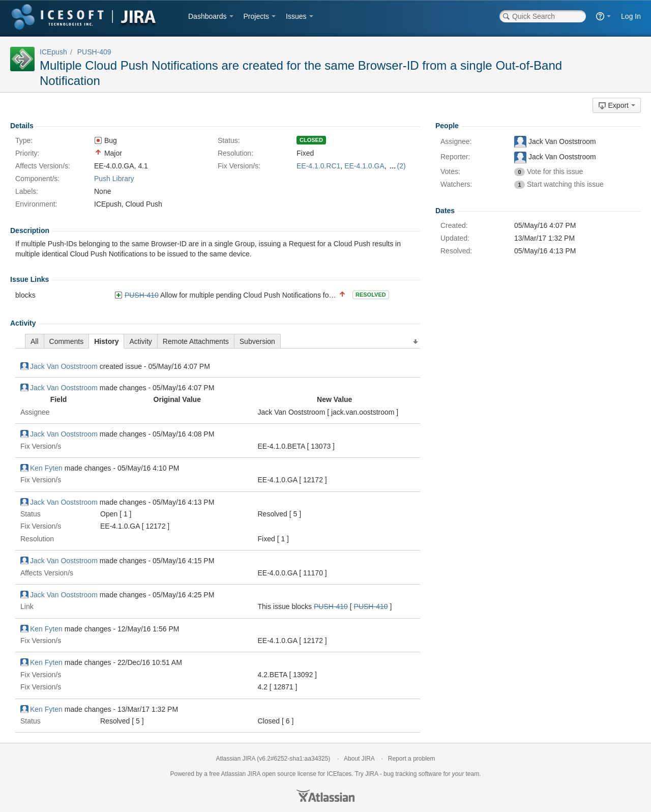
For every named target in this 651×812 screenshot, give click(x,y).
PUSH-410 (142, 295)
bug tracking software (412, 774)
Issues (296, 16)
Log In (631, 16)
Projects (257, 16)
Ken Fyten (41, 468)
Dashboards (208, 16)
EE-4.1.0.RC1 (318, 166)
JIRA (254, 774)
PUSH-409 (94, 52)
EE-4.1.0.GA (364, 166)
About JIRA (359, 759)
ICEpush (53, 52)
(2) (402, 166)
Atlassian (325, 796)
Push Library (114, 179)
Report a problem (412, 759)
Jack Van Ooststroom (59, 366)
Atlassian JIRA (236, 759)
